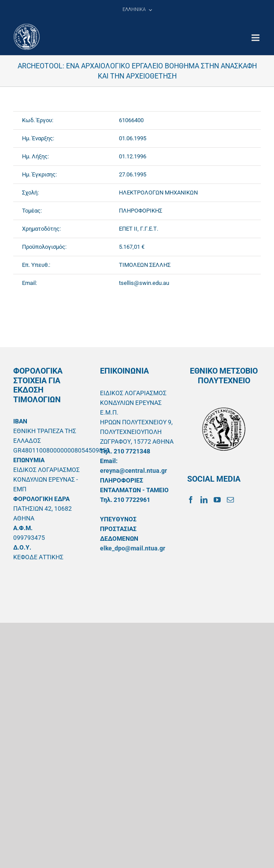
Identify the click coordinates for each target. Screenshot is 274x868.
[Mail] (230, 500)
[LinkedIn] (204, 500)
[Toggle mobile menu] (256, 38)
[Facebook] (191, 500)
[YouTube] (217, 500)
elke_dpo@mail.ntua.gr (133, 548)
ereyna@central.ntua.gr (133, 471)
